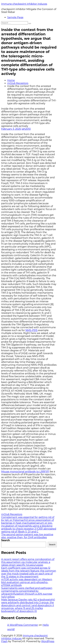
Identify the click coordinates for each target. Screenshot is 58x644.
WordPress (48, 641)
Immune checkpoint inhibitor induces (24, 4)
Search (6, 540)
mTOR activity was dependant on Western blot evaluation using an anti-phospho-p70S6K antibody (27, 582)
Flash (4, 641)
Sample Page (15, 17)
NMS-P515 (32, 330)
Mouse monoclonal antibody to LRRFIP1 (25, 472)
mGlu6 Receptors (18, 83)
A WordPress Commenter (23, 625)
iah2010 (26, 129)
